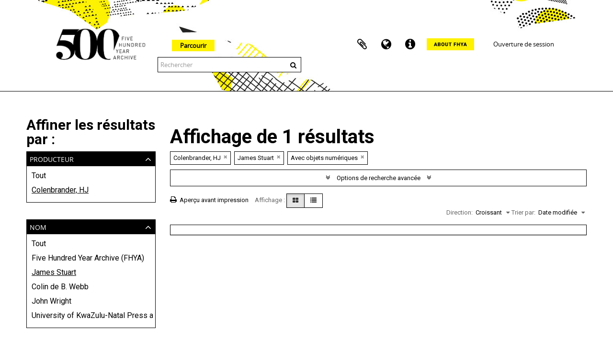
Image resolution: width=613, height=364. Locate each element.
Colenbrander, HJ (60, 190)
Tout (39, 176)
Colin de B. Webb (60, 287)
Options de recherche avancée (379, 178)
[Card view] (295, 201)
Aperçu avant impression (209, 200)
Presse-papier (362, 45)
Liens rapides (410, 45)
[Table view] (313, 201)
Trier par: (523, 212)
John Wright (51, 301)
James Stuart (54, 272)
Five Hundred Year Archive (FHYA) (88, 258)
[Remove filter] (226, 157)
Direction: (460, 212)
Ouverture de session (524, 44)
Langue (386, 45)
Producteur (52, 158)
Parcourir (193, 45)
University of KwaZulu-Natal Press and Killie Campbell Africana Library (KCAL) (91, 315)
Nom (38, 226)
